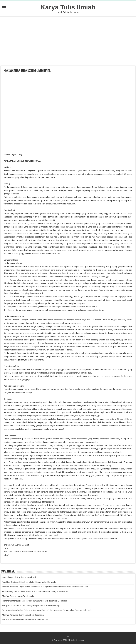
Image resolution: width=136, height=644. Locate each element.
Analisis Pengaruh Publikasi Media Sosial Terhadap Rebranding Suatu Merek (35, 591)
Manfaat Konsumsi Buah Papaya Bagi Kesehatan (23, 615)
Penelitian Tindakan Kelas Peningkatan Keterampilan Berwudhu (29, 582)
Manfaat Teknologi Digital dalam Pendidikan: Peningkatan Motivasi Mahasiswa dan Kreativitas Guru (45, 587)
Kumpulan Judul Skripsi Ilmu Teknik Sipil (19, 577)
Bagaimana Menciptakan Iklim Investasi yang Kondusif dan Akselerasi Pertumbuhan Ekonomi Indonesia (47, 610)
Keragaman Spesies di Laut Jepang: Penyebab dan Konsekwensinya (31, 606)
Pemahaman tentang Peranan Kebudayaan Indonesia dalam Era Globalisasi (35, 601)
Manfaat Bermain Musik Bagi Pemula (18, 596)
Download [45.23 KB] (13, 155)
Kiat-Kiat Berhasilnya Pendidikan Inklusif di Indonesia (25, 620)
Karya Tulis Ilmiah (68, 7)
